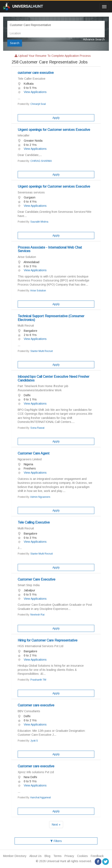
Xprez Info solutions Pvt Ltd (36, 772)
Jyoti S (34, 741)
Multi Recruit (26, 326)
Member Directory (15, 856)
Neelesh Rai (37, 615)
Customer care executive (36, 705)
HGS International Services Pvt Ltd (40, 646)
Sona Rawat (37, 428)
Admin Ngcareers (40, 497)
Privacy (69, 856)
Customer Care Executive (37, 579)
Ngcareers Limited (30, 459)
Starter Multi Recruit (42, 351)
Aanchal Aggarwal (40, 797)
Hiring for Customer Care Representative (48, 640)
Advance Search (94, 39)
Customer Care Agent (34, 453)
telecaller (24, 135)
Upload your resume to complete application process (53, 56)
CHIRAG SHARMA (41, 161)
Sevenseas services (31, 192)
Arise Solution (27, 257)
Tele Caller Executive (32, 79)
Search (15, 43)
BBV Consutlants (29, 711)
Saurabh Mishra (39, 222)
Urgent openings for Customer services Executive (54, 130)
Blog (47, 856)
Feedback (97, 856)
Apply (56, 118)
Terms (57, 856)
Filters (56, 841)
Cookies (82, 856)
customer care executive (36, 73)
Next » (56, 825)
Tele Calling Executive (34, 522)
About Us (35, 856)
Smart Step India (29, 585)
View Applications (32, 92)
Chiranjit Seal (38, 104)
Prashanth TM (38, 680)
